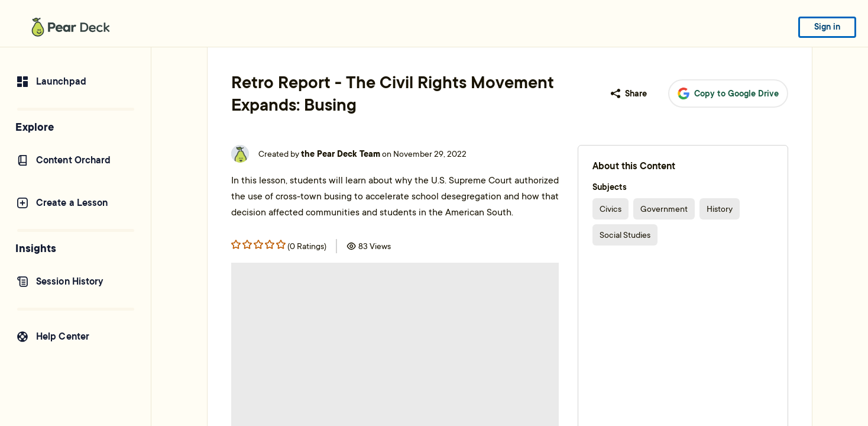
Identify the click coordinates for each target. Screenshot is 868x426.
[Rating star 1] (247, 244)
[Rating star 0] (236, 244)
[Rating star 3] (270, 244)
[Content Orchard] (75, 160)
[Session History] (75, 282)
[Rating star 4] (281, 244)
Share (629, 93)
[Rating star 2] (258, 244)
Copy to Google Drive (728, 94)
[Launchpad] (75, 82)
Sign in (827, 27)
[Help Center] (75, 337)
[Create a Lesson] (75, 203)
